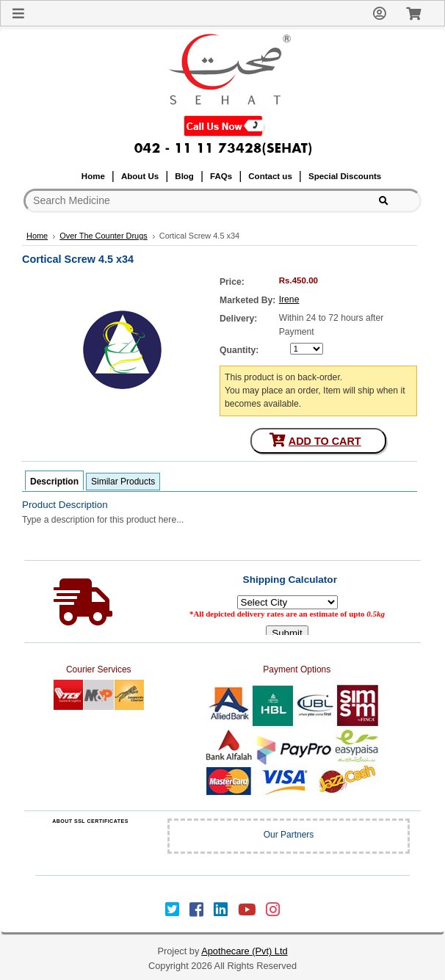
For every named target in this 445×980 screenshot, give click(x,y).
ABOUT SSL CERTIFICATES (90, 821)
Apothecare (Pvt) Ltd (244, 951)
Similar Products (123, 482)
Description (54, 482)
